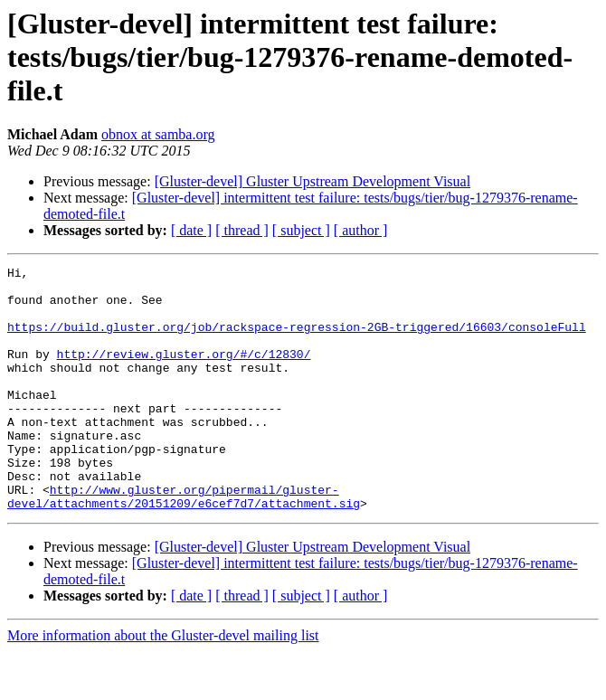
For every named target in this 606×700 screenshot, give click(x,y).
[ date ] (191, 230)
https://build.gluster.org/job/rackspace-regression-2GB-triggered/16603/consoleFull (297, 340)
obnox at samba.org (158, 134)
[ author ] (361, 230)
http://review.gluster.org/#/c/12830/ (184, 373)
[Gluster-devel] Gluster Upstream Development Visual (312, 181)
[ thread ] (242, 230)
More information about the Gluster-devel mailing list (163, 684)
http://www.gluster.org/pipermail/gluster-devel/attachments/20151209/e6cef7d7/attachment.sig (184, 544)
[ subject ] (301, 230)
